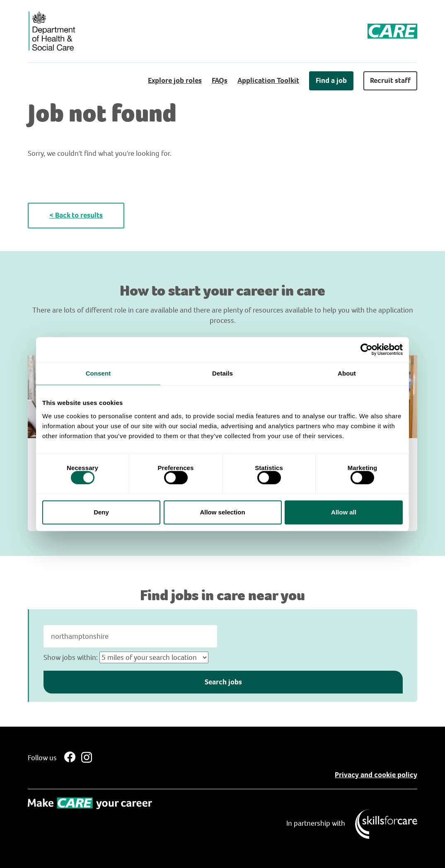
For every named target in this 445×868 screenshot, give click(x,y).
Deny (101, 512)
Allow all (344, 512)
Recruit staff (390, 80)
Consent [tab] (98, 373)
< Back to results (76, 215)
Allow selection (222, 512)
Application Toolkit (268, 80)
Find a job (331, 80)
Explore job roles (175, 80)
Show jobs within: (71, 657)
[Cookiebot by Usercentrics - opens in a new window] (366, 349)
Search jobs (223, 682)
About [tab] (347, 373)
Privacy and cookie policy (376, 775)
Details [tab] (222, 373)
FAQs (220, 80)
